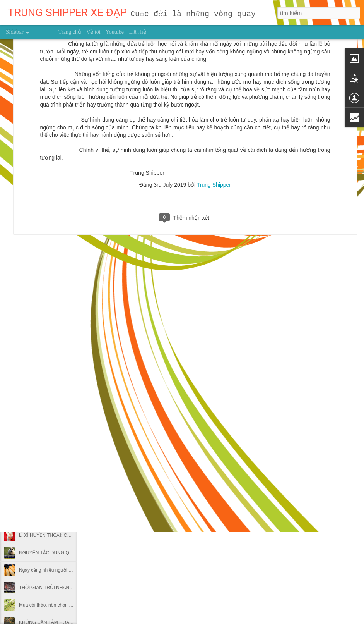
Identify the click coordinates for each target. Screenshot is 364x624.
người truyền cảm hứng (201, 463)
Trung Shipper (214, 46)
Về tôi (93, 32)
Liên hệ (137, 32)
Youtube (115, 32)
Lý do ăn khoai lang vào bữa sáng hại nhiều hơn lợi (72, 500)
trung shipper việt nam (259, 463)
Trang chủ (70, 32)
